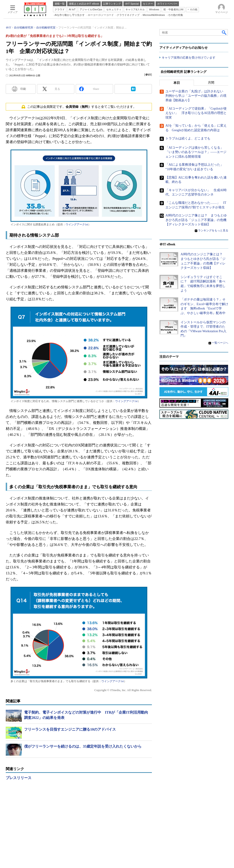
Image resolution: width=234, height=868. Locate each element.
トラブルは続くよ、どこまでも (188, 138)
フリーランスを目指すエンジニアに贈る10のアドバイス (70, 729)
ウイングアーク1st (77, 224)
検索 (224, 32)
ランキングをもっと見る (213, 230)
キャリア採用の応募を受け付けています (189, 58)
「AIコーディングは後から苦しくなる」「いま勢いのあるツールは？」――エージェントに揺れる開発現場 (196, 152)
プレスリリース (19, 778)
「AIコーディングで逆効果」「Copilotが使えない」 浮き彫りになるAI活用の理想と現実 (196, 113)
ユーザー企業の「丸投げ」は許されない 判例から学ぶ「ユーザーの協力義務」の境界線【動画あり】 (196, 96)
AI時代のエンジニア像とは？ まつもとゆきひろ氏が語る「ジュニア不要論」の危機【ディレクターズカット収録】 (196, 220)
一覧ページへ (220, 343)
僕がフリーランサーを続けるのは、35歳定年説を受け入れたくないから (83, 746)
